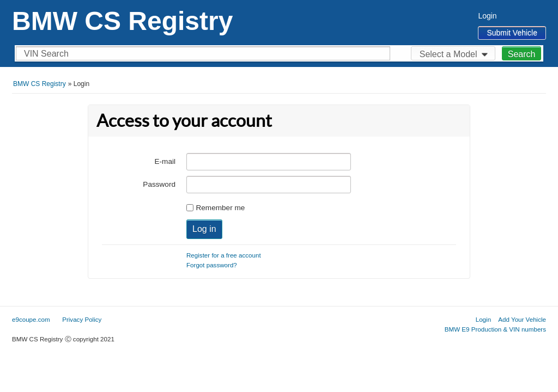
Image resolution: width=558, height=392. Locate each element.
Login (487, 16)
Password (159, 184)
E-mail (165, 161)
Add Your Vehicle (522, 319)
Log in (204, 229)
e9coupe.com (31, 319)
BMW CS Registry (122, 21)
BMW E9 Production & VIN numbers (495, 329)
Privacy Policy (82, 319)
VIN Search (46, 54)
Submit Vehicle (512, 33)
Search (522, 54)
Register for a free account (224, 255)
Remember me (220, 208)
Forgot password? (212, 265)
